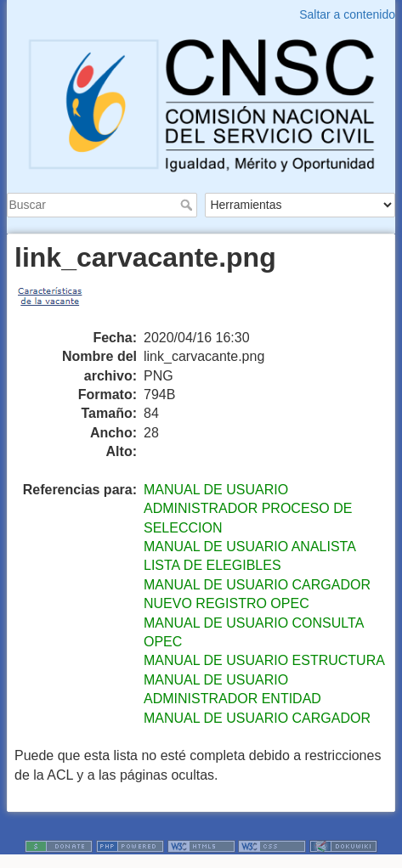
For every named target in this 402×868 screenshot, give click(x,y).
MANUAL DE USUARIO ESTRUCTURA (264, 660)
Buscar (188, 205)
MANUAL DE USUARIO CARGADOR (257, 718)
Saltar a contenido (347, 14)
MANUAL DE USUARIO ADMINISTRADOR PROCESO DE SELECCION (248, 509)
